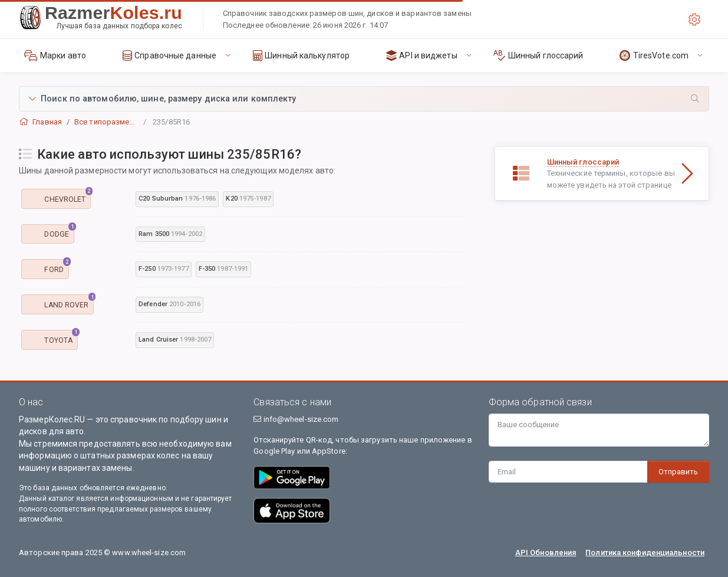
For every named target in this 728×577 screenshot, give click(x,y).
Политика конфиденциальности (645, 553)
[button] (364, 99)
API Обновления (546, 553)
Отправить (678, 472)
